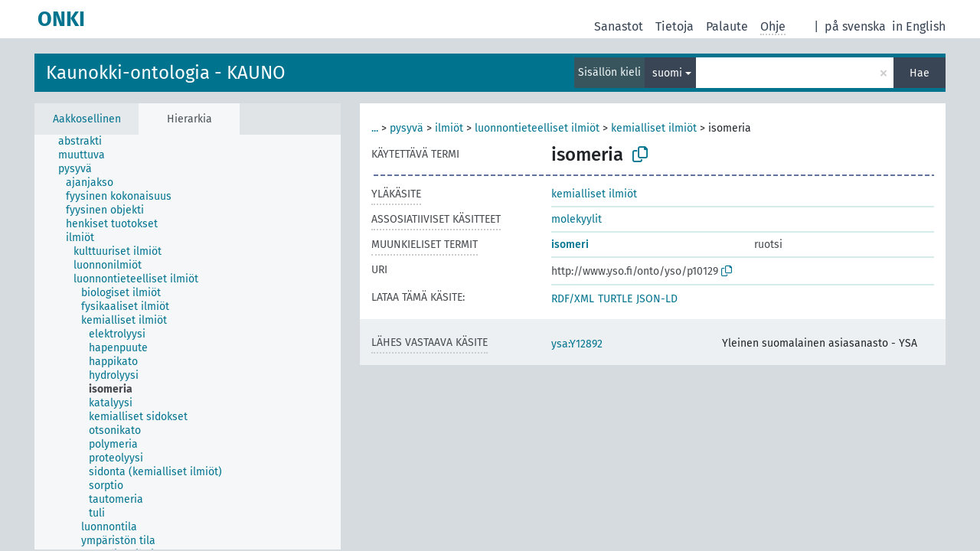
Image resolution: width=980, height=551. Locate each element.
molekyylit (577, 219)
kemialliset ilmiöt (654, 128)
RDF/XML (573, 299)
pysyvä (407, 128)
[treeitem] (87, 142)
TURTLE (615, 299)
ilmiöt (449, 128)
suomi (667, 73)
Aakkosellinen (87, 119)
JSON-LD (657, 299)
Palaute (727, 26)
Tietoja (675, 26)
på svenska (855, 26)
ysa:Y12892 (577, 344)
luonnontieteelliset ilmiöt (537, 128)
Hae (920, 73)
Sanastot (619, 26)
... (375, 128)
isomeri (570, 245)
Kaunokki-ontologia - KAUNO (166, 73)
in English (919, 26)
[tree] (188, 342)
